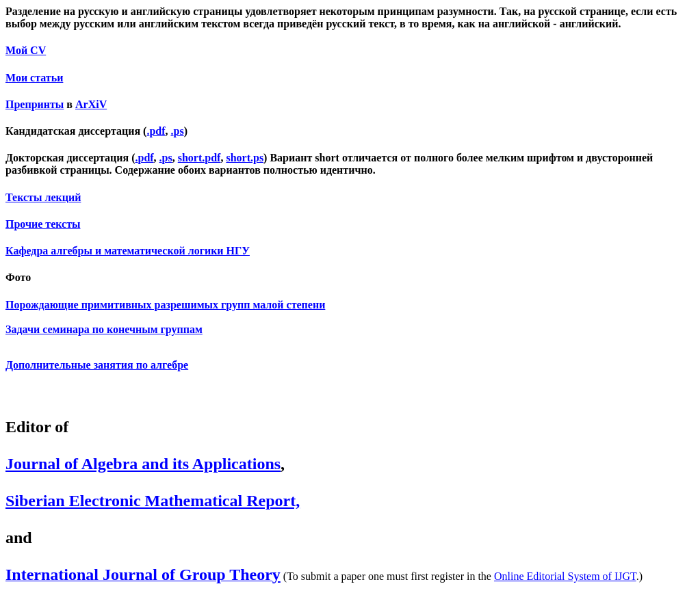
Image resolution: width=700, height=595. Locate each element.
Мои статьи (34, 78)
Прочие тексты (43, 224)
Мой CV (26, 50)
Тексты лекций (43, 197)
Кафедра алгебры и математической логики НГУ (128, 251)
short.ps (245, 158)
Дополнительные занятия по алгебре (97, 365)
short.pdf (199, 158)
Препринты (35, 104)
